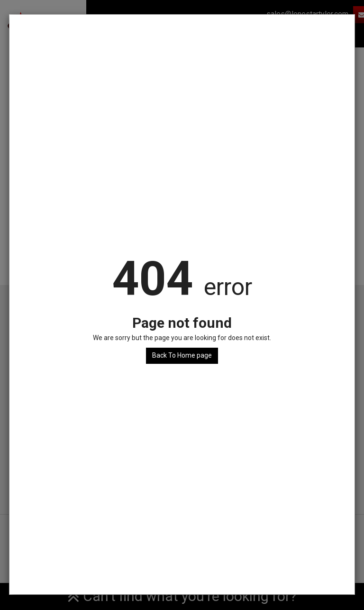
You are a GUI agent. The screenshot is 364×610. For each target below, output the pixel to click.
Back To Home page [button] (182, 355)
